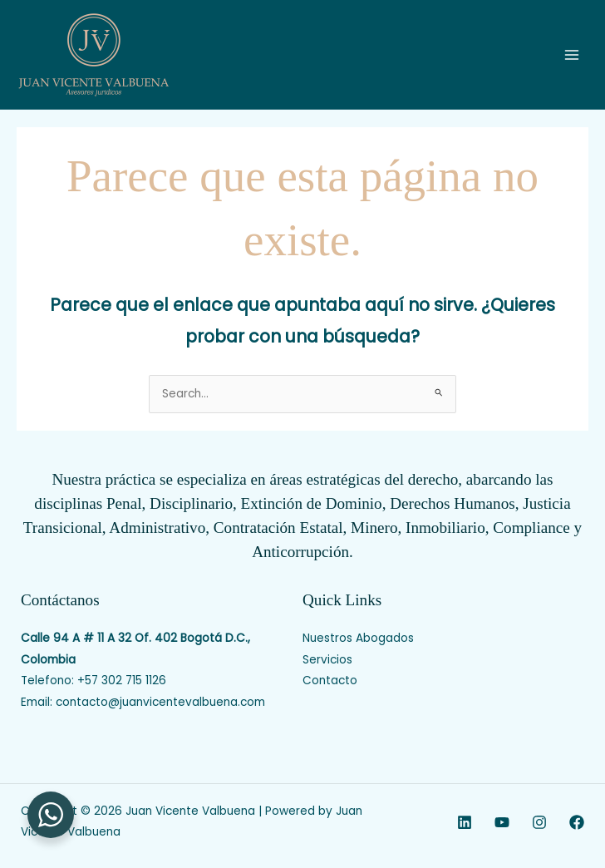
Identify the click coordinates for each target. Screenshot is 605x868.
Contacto (330, 681)
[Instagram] (539, 822)
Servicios (327, 660)
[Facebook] (577, 822)
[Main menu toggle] (572, 54)
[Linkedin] (465, 822)
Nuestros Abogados (358, 638)
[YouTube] (502, 822)
